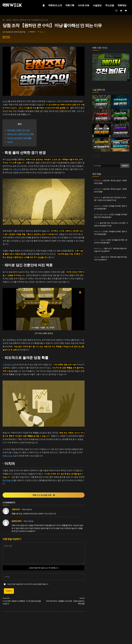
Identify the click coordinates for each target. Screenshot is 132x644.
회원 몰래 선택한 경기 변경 (19, 130)
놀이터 (5, 101)
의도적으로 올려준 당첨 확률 (19, 138)
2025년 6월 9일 (27, 510)
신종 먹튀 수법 (9, 364)
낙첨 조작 (17, 169)
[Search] (125, 166)
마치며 (10, 142)
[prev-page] (94, 156)
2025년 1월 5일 (28, 521)
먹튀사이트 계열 (9, 456)
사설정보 (8, 20)
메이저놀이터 (8, 480)
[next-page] (98, 156)
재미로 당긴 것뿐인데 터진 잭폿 (20, 134)
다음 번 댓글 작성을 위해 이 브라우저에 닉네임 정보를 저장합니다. (28, 584)
